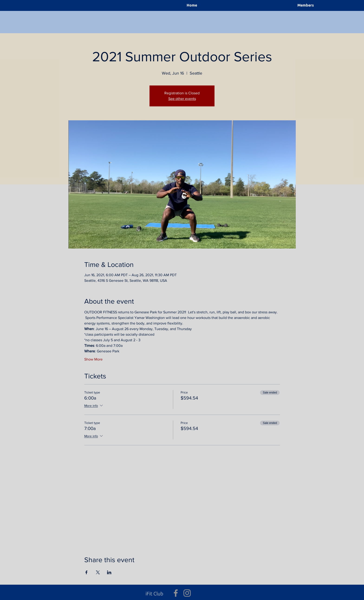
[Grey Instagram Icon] (187, 593)
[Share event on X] (98, 572)
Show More (93, 359)
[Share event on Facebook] (86, 572)
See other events (182, 99)
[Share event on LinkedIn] (109, 572)
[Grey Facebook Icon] (176, 593)
